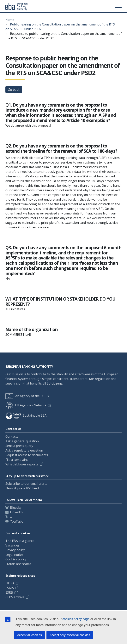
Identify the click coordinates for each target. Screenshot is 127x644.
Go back (14, 90)
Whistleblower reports (22, 464)
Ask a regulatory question (24, 450)
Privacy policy (15, 550)
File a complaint (17, 460)
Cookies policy (16, 559)
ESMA (10, 588)
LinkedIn (16, 512)
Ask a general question (22, 441)
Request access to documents (27, 455)
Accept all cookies (29, 635)
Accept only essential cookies (70, 635)
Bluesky (16, 508)
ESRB (9, 592)
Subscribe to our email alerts (26, 484)
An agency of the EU (25, 396)
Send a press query (19, 446)
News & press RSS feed (22, 488)
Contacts (12, 436)
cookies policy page (76, 619)
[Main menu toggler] (118, 7)
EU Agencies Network (26, 405)
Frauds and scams (18, 564)
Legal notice (14, 555)
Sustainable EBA (26, 415)
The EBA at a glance (20, 541)
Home (10, 20)
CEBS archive (15, 597)
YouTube (17, 521)
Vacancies (12, 545)
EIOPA (10, 583)
